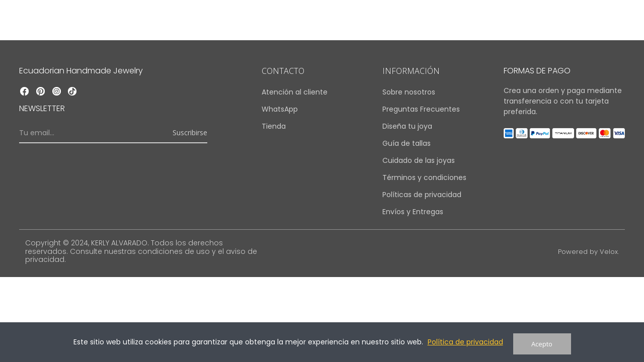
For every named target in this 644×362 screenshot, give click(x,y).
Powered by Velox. (587, 251)
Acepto (542, 344)
